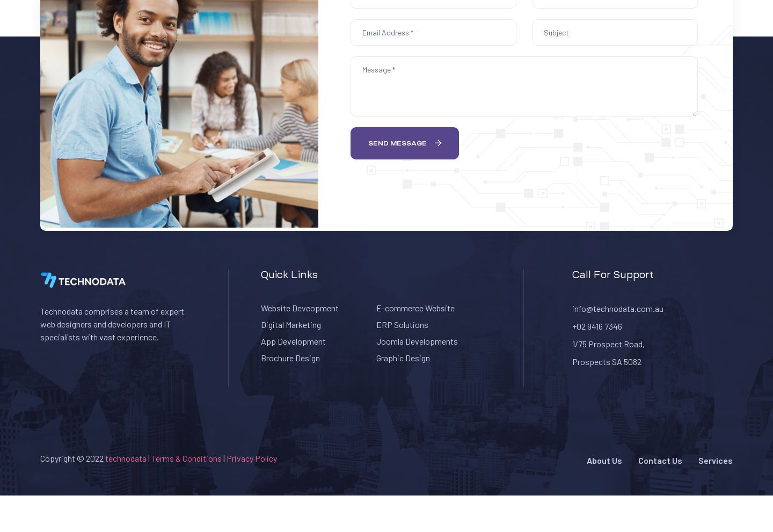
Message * (524, 86)
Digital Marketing (291, 325)
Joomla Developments (417, 341)
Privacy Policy (252, 458)
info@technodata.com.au (618, 308)
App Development (293, 341)
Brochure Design (290, 358)
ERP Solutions (402, 325)
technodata (126, 458)
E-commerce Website (415, 308)
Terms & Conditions (187, 458)
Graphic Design (403, 358)
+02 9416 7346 (597, 326)
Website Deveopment (300, 308)
